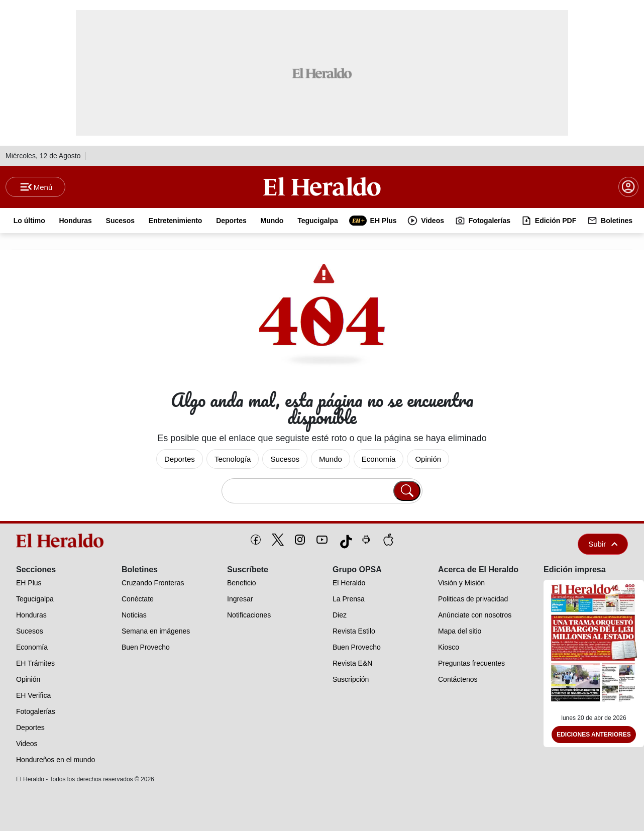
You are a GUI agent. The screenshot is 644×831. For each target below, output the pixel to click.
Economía (379, 459)
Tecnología (233, 459)
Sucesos (285, 459)
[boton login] (628, 187)
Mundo (331, 459)
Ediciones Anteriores (594, 735)
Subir (603, 544)
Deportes (180, 459)
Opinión (428, 459)
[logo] (62, 541)
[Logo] (322, 186)
